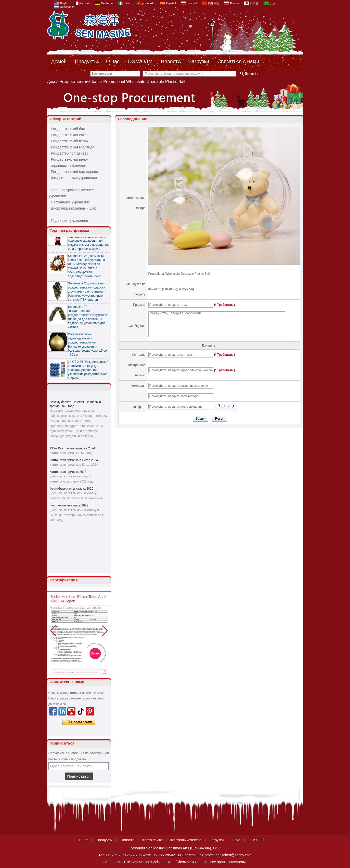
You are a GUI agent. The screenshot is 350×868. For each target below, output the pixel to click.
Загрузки (199, 61)
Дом (51, 82)
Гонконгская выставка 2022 (69, 505)
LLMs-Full (256, 840)
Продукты (86, 61)
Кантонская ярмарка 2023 (68, 472)
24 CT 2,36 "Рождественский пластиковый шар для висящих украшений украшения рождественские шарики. (88, 371)
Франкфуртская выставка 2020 (72, 489)
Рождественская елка (69, 135)
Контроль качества (186, 840)
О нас (113, 61)
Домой (59, 61)
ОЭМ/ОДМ (140, 61)
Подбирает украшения (70, 221)
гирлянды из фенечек (69, 166)
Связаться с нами (238, 61)
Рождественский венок (70, 141)
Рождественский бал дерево (75, 172)
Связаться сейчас (79, 722)
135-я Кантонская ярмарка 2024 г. (74, 448)
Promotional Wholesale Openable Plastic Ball (179, 274)
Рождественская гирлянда (73, 147)
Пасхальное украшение (70, 202)
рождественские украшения (74, 178)
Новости (171, 61)
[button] (105, 631)
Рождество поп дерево (70, 153)
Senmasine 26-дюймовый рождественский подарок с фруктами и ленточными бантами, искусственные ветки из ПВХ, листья (87, 293)
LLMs (236, 840)
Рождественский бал (79, 82)
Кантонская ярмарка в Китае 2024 (74, 460)
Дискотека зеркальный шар (74, 208)
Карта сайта (152, 840)
